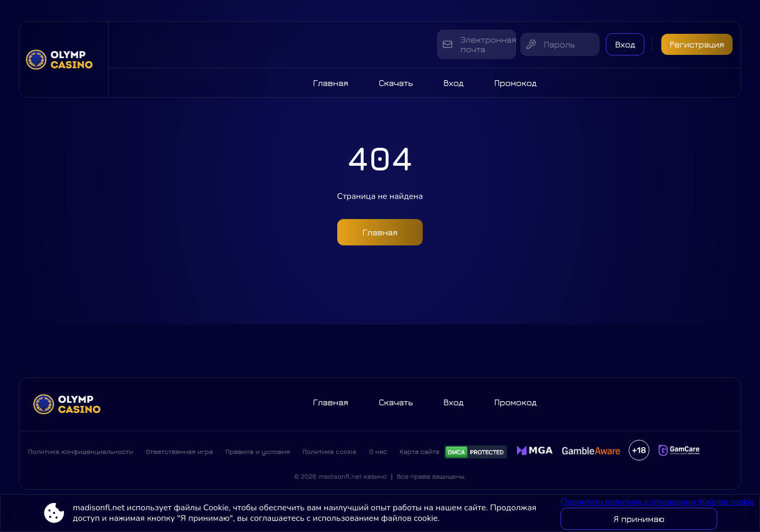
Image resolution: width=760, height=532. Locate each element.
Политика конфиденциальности (80, 452)
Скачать (396, 83)
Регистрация (697, 44)
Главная (331, 83)
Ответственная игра (179, 452)
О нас (378, 452)
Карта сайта (419, 452)
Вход (625, 44)
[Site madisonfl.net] (64, 59)
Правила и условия (258, 452)
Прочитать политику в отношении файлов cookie (657, 502)
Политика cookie (330, 452)
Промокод (515, 83)
